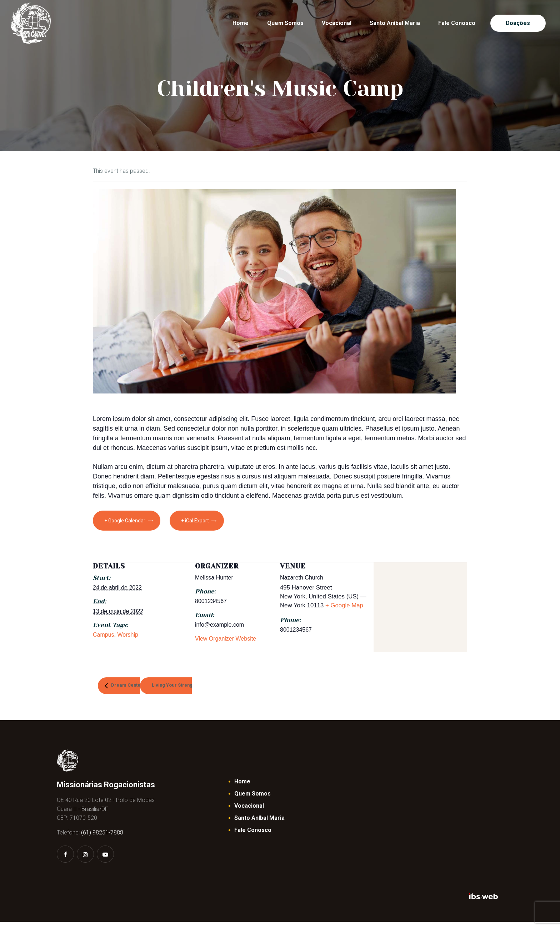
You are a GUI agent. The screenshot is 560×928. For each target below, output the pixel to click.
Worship (127, 635)
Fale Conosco (253, 836)
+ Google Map (344, 605)
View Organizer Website (226, 639)
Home (242, 787)
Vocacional (249, 811)
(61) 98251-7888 (102, 839)
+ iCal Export (208, 521)
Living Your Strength (215, 688)
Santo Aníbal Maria (259, 824)
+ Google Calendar (125, 521)
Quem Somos (252, 799)
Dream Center (145, 688)
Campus (104, 635)
